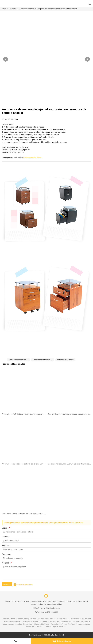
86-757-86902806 (51, 612)
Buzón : (6, 528)
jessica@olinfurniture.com (51, 608)
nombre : (6, 537)
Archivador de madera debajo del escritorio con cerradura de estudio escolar (48, 9)
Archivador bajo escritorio (65, 360)
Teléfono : (6, 545)
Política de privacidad (25, 584)
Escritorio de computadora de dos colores (64, 621)
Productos (13, 9)
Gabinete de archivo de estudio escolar (44, 360)
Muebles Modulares (42, 624)
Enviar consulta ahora (32, 158)
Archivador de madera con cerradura (19, 360)
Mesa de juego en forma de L (56, 627)
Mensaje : (7, 563)
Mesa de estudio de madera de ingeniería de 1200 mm (23, 619)
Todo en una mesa (40, 621)
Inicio (4, 9)
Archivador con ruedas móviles (57, 619)
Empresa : (6, 554)
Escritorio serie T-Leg (59, 624)
